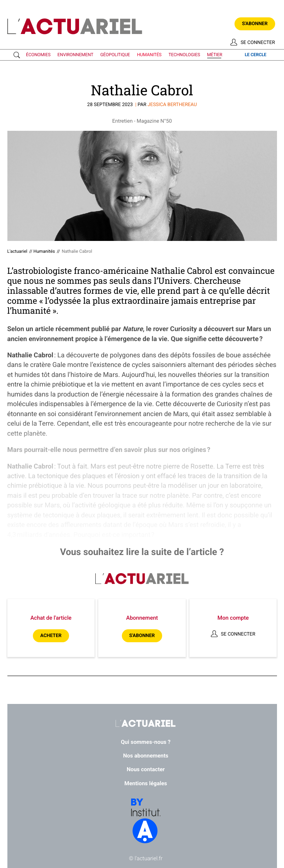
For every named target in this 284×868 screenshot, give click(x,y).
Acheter (51, 636)
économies (38, 55)
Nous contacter (146, 769)
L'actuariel (17, 251)
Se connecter (258, 43)
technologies (184, 55)
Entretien (122, 121)
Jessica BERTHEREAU (172, 105)
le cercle (256, 55)
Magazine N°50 (154, 121)
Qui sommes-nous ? (146, 742)
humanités (149, 55)
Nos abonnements (146, 756)
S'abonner (255, 24)
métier (215, 55)
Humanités (44, 251)
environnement (76, 55)
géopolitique (115, 55)
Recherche (18, 55)
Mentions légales (146, 783)
